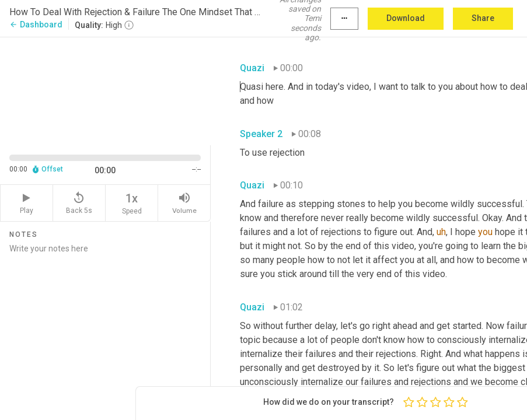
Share (483, 18)
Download (406, 18)
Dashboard (36, 24)
